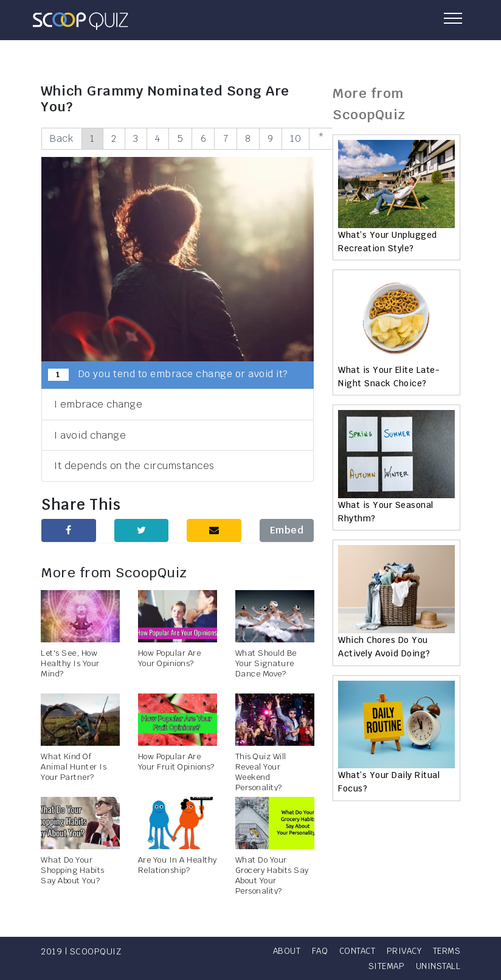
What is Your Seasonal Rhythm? (386, 512)
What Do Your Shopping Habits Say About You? (73, 871)
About (319, 951)
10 (308, 138)
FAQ (353, 951)
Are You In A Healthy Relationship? (178, 866)
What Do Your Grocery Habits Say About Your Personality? (272, 876)
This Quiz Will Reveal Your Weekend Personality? (261, 773)
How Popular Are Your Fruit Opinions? (176, 762)
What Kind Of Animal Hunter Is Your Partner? (74, 767)
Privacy (442, 951)
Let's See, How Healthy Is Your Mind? (70, 664)
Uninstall (438, 966)
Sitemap (384, 966)
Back (62, 138)
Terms (340, 966)
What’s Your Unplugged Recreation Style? (388, 242)
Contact (392, 951)
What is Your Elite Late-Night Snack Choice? (389, 377)
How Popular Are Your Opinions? (170, 659)
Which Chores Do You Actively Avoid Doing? (384, 647)
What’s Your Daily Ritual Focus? (389, 782)
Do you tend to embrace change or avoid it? (168, 375)
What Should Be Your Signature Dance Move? (266, 664)
